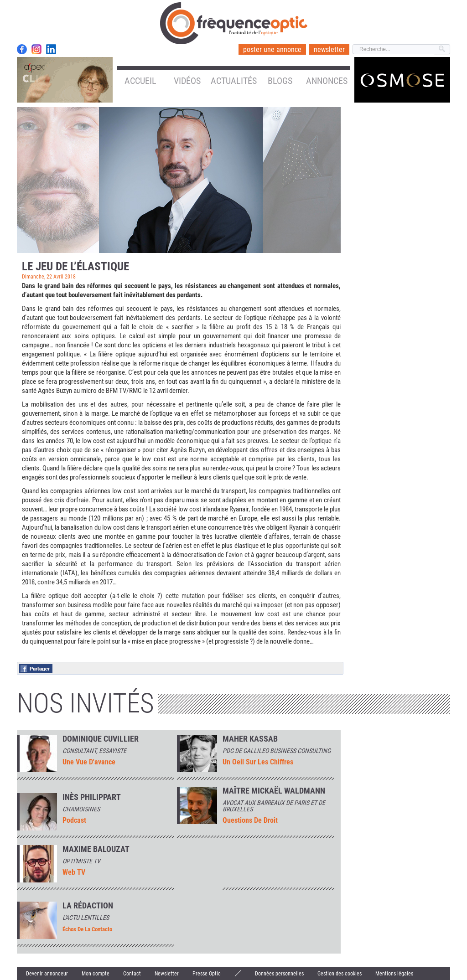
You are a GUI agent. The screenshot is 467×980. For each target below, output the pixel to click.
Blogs (280, 81)
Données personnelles (279, 974)
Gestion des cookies (340, 974)
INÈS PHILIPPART (92, 797)
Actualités (234, 81)
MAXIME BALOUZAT (96, 849)
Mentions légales (394, 974)
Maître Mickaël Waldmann (274, 791)
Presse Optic (207, 974)
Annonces (327, 81)
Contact (132, 974)
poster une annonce (272, 49)
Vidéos (187, 81)
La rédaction (88, 906)
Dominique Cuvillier (101, 739)
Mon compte (96, 974)
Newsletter (167, 974)
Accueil (140, 81)
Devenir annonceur (47, 974)
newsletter (329, 49)
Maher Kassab (250, 739)
